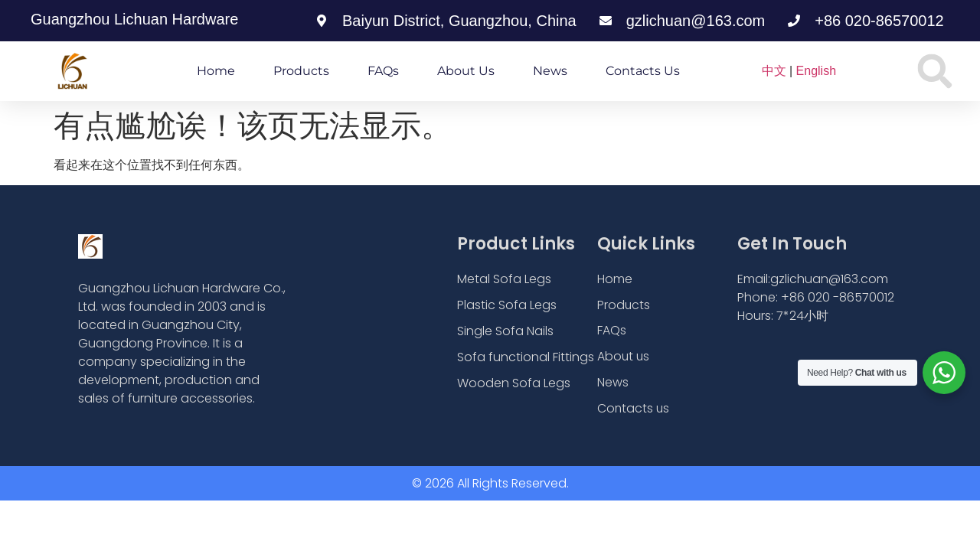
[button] (935, 72)
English (816, 71)
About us (466, 71)
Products (301, 71)
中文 (774, 71)
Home (216, 71)
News (550, 71)
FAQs (383, 71)
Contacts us (643, 71)
